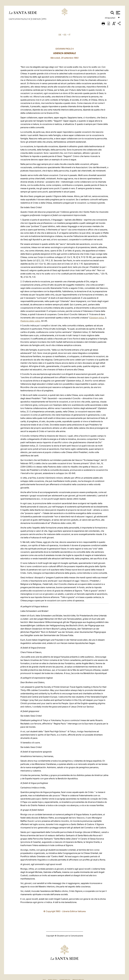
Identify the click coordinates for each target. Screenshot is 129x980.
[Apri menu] (118, 13)
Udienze (36, 19)
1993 (44, 19)
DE (60, 35)
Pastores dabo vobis (30, 321)
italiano (111, 19)
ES (65, 35)
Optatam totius (97, 318)
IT (70, 35)
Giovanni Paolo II (20, 19)
